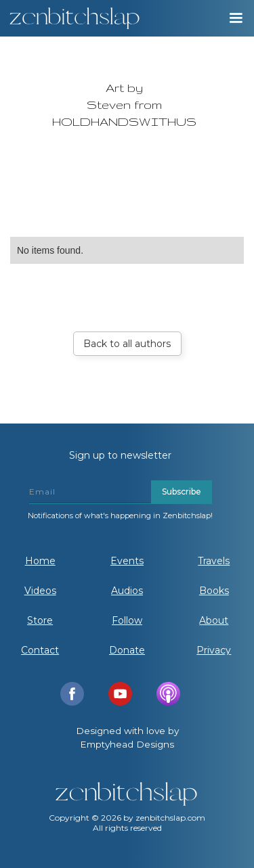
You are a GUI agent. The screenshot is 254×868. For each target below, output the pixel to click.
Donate (127, 650)
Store (40, 620)
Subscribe (182, 492)
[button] (235, 18)
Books (214, 591)
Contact (40, 650)
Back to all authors (127, 344)
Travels (214, 561)
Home (40, 561)
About (214, 620)
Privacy (214, 650)
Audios (127, 591)
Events (127, 561)
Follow (127, 620)
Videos (40, 591)
